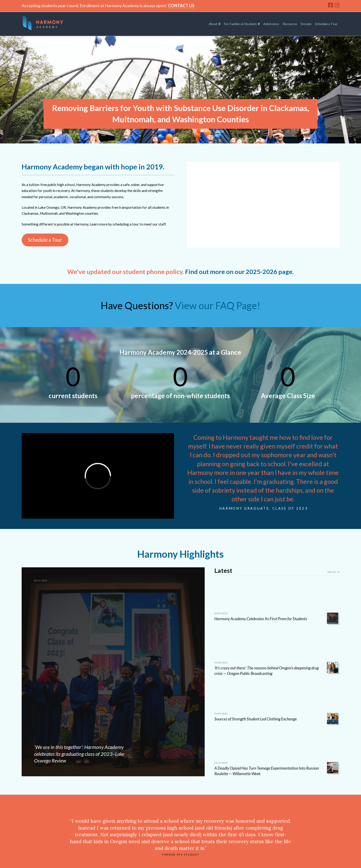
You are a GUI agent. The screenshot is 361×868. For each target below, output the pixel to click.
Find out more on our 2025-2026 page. (239, 272)
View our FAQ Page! (218, 306)
